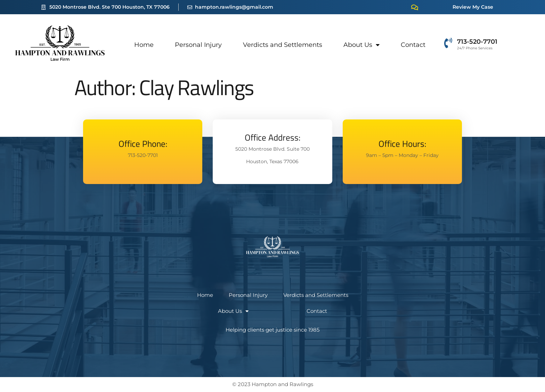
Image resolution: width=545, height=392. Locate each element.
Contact (413, 45)
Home (144, 45)
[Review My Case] (415, 7)
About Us (361, 45)
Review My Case (473, 7)
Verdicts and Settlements (283, 45)
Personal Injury (198, 45)
